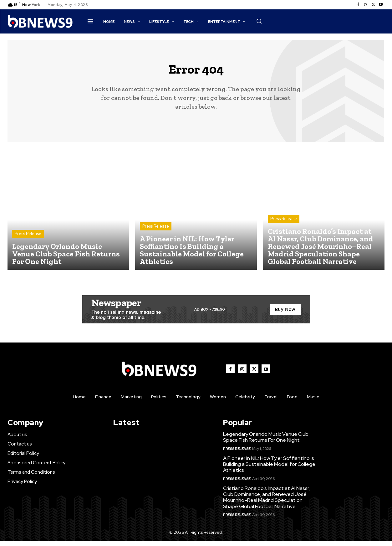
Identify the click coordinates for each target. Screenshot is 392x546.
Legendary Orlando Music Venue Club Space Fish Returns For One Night (266, 442)
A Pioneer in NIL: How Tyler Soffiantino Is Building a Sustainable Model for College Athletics (269, 469)
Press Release (28, 239)
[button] (259, 21)
